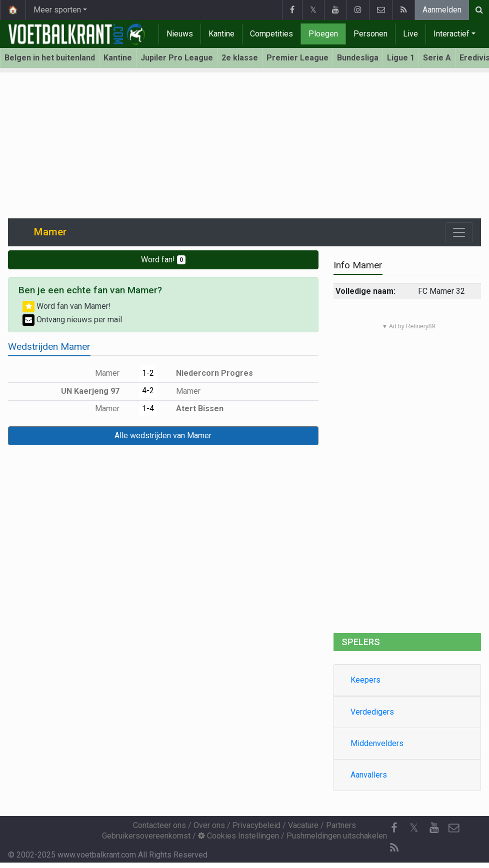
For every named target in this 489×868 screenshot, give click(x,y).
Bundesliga (358, 58)
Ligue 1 (401, 58)
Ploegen (323, 34)
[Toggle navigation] (459, 232)
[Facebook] (394, 828)
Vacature (303, 825)
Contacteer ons (159, 825)
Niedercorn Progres (207, 373)
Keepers (365, 680)
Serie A (437, 58)
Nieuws (180, 34)
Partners (341, 825)
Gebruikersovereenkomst (146, 836)
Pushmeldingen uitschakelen (337, 836)
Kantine (221, 34)
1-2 (148, 373)
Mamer (114, 373)
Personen (370, 34)
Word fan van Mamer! (67, 306)
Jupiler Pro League (177, 58)
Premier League (297, 58)
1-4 (148, 409)
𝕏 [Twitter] (414, 828)
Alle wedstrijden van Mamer (163, 435)
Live (410, 34)
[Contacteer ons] (454, 828)
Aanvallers (369, 775)
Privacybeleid (256, 825)
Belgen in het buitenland (50, 58)
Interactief (451, 34)
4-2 (148, 391)
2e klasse (240, 58)
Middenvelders (377, 743)
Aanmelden (442, 10)
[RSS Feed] (394, 848)
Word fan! (163, 260)
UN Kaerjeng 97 (97, 391)
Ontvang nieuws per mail (72, 320)
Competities (271, 34)
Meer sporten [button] (57, 10)
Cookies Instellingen (238, 836)
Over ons (209, 825)
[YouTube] (434, 828)
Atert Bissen (192, 409)
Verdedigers (372, 712)
